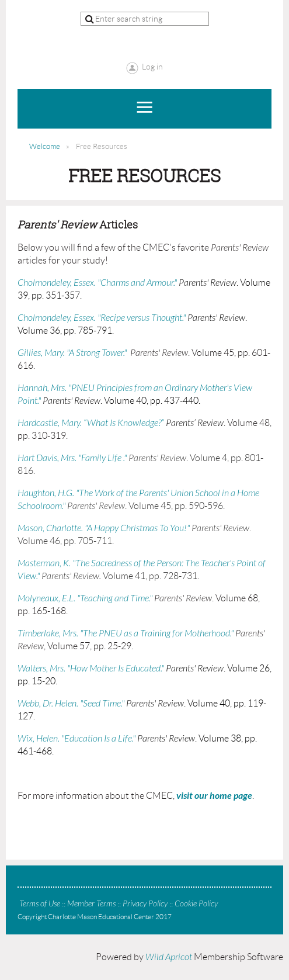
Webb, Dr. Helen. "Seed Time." (71, 704)
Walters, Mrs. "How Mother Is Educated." (91, 669)
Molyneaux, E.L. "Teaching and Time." (85, 598)
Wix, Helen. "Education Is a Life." (76, 739)
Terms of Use (40, 904)
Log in (152, 67)
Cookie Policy (196, 904)
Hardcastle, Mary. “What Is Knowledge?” (91, 423)
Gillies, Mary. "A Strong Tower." (72, 353)
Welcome (45, 146)
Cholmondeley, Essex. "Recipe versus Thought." (102, 318)
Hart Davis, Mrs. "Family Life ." (72, 458)
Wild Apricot (169, 957)
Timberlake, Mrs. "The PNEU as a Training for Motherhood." (126, 633)
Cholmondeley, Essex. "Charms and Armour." (97, 283)
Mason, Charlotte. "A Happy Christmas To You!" (104, 528)
